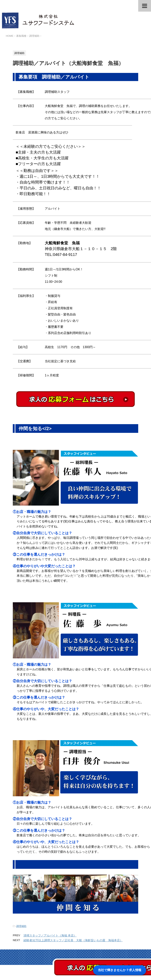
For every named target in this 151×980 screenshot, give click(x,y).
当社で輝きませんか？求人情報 (120, 970)
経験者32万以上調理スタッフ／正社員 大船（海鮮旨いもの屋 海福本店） (73, 940)
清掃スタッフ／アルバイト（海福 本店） (50, 935)
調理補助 (21, 926)
